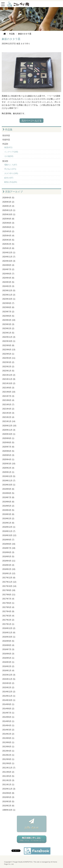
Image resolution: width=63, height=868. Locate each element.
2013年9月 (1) (8, 738)
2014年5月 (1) (8, 721)
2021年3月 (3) (8, 413)
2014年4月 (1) (8, 725)
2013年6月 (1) (8, 747)
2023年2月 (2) (8, 328)
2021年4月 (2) (8, 409)
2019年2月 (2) (8, 519)
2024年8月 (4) (8, 265)
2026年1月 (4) (8, 206)
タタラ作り (25, 44)
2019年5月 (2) (8, 506)
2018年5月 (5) (8, 556)
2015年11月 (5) (9, 679)
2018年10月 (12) (9, 535)
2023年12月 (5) (9, 290)
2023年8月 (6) (8, 307)
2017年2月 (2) (8, 620)
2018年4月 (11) (9, 561)
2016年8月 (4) (8, 645)
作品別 (5, 144)
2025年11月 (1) (9, 210)
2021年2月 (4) (8, 417)
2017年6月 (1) (8, 603)
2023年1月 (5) (8, 333)
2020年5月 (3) (8, 455)
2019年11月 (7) (9, 481)
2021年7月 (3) (8, 396)
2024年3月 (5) (8, 282)
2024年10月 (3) (9, 261)
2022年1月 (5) (8, 371)
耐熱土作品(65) (11, 182)
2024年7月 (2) (8, 269)
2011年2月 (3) (8, 780)
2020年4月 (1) (8, 459)
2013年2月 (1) (8, 755)
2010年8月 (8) (8, 793)
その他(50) (9, 156)
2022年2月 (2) (8, 367)
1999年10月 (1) (9, 810)
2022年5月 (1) (8, 354)
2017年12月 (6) (9, 578)
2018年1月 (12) (9, 573)
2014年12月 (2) (9, 692)
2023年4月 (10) (9, 320)
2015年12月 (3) (9, 675)
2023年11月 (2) (9, 295)
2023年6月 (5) (8, 316)
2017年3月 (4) (8, 616)
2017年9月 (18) (9, 590)
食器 (18, 44)
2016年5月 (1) (8, 658)
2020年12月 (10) (9, 426)
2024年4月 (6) (8, 278)
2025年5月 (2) (8, 231)
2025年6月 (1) (8, 227)
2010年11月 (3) (9, 789)
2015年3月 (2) (8, 683)
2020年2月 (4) (8, 468)
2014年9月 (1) (8, 704)
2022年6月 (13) (9, 350)
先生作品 (6, 135)
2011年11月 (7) (9, 768)
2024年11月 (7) (9, 257)
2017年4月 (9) (8, 611)
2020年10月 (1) (9, 434)
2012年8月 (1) (8, 763)
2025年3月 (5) (8, 240)
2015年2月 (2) (8, 687)
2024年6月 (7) (8, 274)
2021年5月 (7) (8, 405)
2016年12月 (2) (9, 628)
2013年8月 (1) (8, 742)
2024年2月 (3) (8, 286)
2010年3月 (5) (8, 801)
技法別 (5, 161)
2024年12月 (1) (9, 253)
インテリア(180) (11, 152)
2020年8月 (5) (8, 442)
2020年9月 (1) (8, 438)
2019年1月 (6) (8, 523)
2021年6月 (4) (8, 400)
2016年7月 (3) (8, 649)
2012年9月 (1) (8, 759)
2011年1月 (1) (8, 785)
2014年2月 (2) (8, 734)
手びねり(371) (10, 169)
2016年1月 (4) (8, 671)
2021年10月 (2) (9, 383)
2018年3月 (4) (8, 565)
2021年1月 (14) (9, 421)
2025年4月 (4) (8, 236)
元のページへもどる (31, 121)
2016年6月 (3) (8, 654)
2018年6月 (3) (8, 552)
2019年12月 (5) (9, 476)
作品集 (8, 129)
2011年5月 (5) (8, 776)
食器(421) (8, 147)
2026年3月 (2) (8, 202)
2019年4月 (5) (8, 510)
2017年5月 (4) (8, 607)
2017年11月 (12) (9, 582)
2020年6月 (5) (8, 451)
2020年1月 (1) (8, 472)
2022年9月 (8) (8, 345)
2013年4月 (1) (8, 751)
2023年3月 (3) (8, 324)
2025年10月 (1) (9, 214)
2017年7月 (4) (8, 599)
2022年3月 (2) (8, 362)
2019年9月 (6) (8, 489)
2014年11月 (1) (9, 696)
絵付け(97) (9, 178)
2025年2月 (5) (8, 244)
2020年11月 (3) (9, 430)
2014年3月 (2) (8, 730)
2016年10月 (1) (9, 637)
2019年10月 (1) (9, 485)
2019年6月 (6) (8, 502)
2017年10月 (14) (9, 586)
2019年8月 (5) (8, 493)
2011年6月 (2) (8, 772)
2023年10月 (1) (9, 299)
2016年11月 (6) (9, 633)
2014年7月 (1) (8, 713)
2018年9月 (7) (8, 540)
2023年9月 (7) (8, 303)
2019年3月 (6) (8, 514)
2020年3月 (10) (9, 464)
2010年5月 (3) (8, 797)
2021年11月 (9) (9, 379)
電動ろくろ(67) (11, 165)
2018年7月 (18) (9, 548)
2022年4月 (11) (9, 358)
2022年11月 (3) (9, 337)
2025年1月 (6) (8, 248)
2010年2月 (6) (8, 806)
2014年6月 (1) (8, 717)
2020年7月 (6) (8, 447)
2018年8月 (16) (9, 544)
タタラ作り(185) (11, 173)
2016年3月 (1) (8, 662)
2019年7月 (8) (8, 497)
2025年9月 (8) (8, 219)
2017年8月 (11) (9, 595)
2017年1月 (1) (8, 624)
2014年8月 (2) (8, 709)
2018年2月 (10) (9, 569)
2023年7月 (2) (8, 312)
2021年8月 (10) (9, 392)
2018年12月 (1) (9, 527)
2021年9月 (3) (8, 388)
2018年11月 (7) (9, 531)
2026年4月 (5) (8, 198)
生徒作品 (6, 140)
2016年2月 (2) (8, 666)
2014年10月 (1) (9, 700)
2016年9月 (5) (8, 641)
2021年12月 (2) (9, 375)
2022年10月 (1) (9, 341)
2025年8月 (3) (8, 223)
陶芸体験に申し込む (32, 839)
